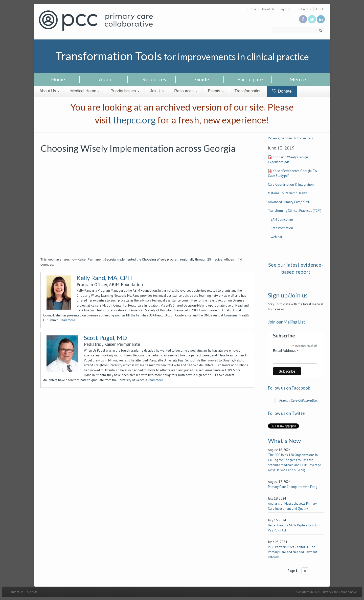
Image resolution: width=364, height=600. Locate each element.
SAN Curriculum (282, 219)
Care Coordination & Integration (291, 185)
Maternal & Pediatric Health (288, 193)
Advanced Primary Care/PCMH (289, 202)
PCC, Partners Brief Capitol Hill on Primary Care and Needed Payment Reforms (292, 552)
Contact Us (303, 9)
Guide (202, 79)
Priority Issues (125, 91)
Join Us (157, 91)
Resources (154, 79)
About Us (268, 9)
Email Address (286, 351)
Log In (320, 9)
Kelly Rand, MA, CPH (104, 278)
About (106, 79)
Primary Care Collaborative (298, 400)
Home (252, 9)
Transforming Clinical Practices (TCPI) (295, 211)
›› (305, 571)
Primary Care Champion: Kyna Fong (293, 487)
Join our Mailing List (287, 322)
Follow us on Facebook (289, 388)
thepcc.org (134, 120)
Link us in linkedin (321, 19)
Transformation (248, 91)
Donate (282, 91)
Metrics (298, 79)
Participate (250, 79)
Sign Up (285, 9)
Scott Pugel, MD (105, 338)
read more (68, 320)
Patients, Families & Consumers (290, 138)
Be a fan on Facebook (303, 19)
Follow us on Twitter (312, 19)
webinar (276, 237)
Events (216, 91)
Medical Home (85, 91)
